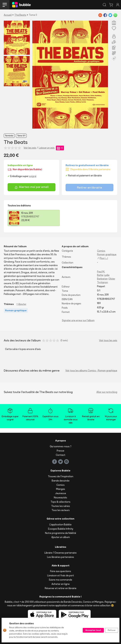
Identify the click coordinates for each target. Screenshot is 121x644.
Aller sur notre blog (107, 392)
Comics (101, 251)
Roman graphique (107, 254)
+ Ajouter (21, 304)
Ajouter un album (61, 537)
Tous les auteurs (61, 510)
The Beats (20, 15)
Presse (60, 451)
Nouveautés (60, 498)
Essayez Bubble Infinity (61, 529)
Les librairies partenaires (61, 557)
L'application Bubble (60, 524)
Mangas (61, 489)
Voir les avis (30, 148)
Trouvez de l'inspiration (61, 476)
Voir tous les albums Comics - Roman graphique (91, 371)
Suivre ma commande (60, 580)
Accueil (8, 15)
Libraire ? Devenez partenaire (60, 553)
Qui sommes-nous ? (61, 446)
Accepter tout (93, 630)
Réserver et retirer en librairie (61, 588)
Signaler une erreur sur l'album (78, 320)
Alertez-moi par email (32, 187)
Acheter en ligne (61, 584)
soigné (33, 176)
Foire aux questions (61, 571)
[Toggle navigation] (5, 5)
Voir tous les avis (108, 340)
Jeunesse (61, 493)
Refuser (112, 630)
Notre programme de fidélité (61, 533)
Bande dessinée (61, 481)
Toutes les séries (61, 506)
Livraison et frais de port (61, 575)
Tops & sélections (60, 502)
